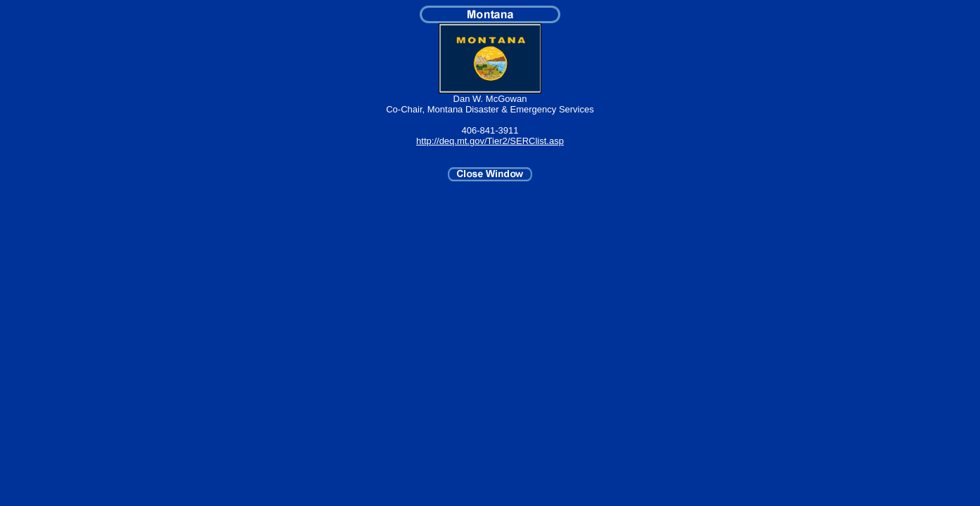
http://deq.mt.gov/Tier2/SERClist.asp (490, 141)
